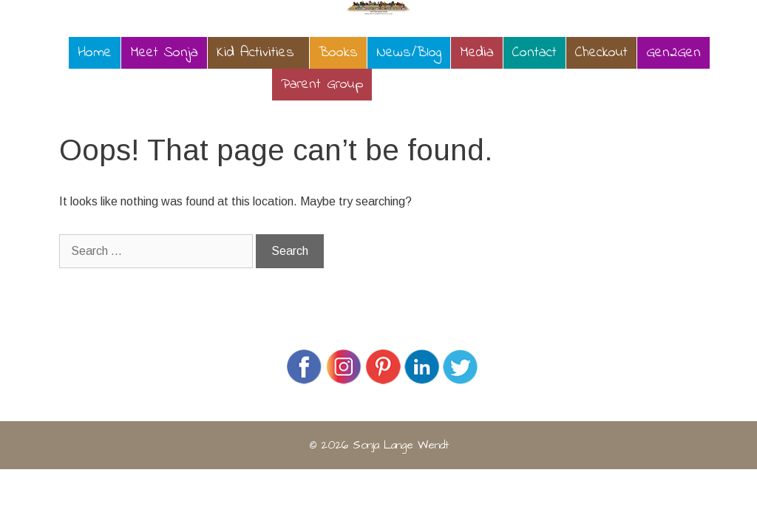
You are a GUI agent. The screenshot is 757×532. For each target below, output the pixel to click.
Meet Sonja (164, 53)
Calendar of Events (440, 85)
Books (338, 53)
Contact (534, 53)
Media (477, 53)
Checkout (601, 53)
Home (95, 53)
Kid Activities (255, 53)
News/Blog (409, 53)
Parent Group (322, 85)
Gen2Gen (673, 53)
